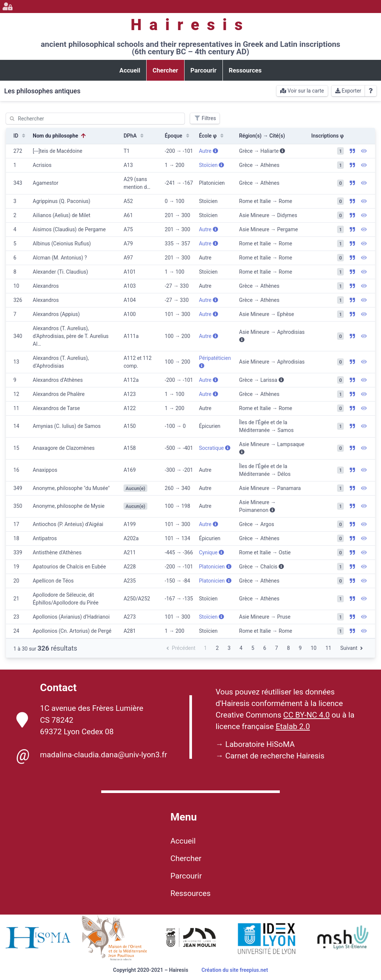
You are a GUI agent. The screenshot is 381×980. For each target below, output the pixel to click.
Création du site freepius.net (235, 970)
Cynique (212, 552)
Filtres (205, 118)
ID (20, 136)
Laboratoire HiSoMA (260, 744)
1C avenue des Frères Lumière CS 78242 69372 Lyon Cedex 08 (80, 720)
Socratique (215, 448)
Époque (178, 136)
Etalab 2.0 (293, 726)
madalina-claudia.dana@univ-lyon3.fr (92, 755)
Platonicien (215, 567)
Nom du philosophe (60, 136)
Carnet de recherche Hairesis (275, 756)
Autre (209, 151)
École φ (212, 136)
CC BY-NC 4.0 (306, 715)
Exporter (348, 91)
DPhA (134, 136)
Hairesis (190, 25)
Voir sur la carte (302, 91)
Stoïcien (212, 165)
